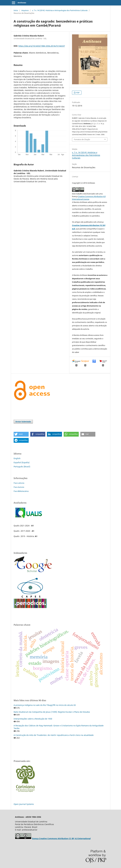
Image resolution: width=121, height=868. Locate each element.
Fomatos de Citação (82, 139)
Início (16, 10)
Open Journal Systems (24, 804)
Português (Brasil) (22, 467)
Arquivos (25, 10)
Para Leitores (19, 483)
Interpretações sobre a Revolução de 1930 (33, 719)
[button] (21, 434)
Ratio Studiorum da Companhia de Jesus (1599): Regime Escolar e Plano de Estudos (52, 712)
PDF (78, 93)
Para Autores (19, 487)
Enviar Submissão (23, 422)
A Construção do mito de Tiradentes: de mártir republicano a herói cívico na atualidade (54, 735)
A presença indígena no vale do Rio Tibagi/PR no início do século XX (45, 705)
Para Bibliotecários (21, 491)
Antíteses (22, 3)
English (17, 458)
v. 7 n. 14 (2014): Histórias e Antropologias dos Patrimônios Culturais (60, 10)
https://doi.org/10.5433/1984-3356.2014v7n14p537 (42, 46)
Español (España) (22, 462)
